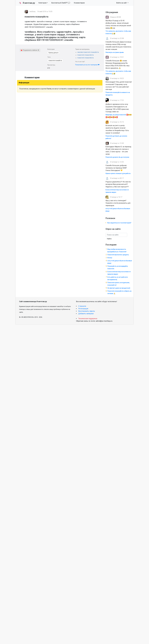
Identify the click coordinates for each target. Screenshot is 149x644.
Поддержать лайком (29, 50)
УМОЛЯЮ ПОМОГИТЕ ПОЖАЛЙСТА (88, 52)
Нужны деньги (53, 53)
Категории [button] (42, 3)
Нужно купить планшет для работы (118, 173)
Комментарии (79, 3)
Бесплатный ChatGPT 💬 (61, 3)
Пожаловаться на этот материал (87, 65)
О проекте (82, 306)
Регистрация (83, 309)
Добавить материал (86, 314)
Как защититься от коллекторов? (119, 223)
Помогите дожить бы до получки (117, 157)
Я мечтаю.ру (27, 3)
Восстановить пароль (87, 311)
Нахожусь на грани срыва (115, 52)
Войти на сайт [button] (122, 3)
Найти (109, 239)
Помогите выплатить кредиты (118, 255)
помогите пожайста (55, 60)
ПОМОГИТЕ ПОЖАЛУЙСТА (85, 55)
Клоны (110, 258)
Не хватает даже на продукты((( (119, 288)
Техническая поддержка (88, 319)
